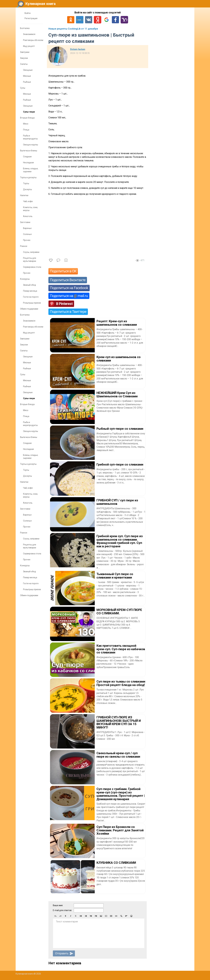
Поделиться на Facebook (69, 288)
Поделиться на (69, 296)
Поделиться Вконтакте (68, 280)
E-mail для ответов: (62, 910)
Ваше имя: (58, 905)
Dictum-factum (78, 49)
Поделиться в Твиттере (68, 312)
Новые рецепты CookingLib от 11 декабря (73, 29)
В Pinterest (64, 304)
